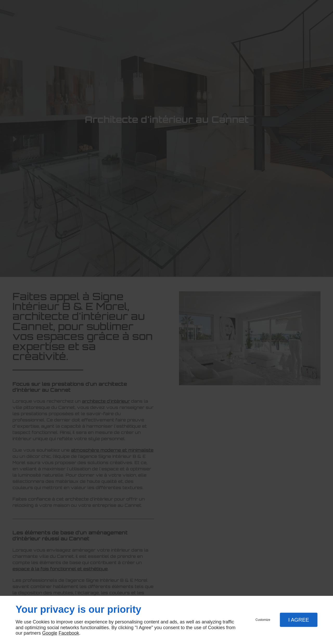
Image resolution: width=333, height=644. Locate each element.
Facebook (69, 633)
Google (50, 633)
